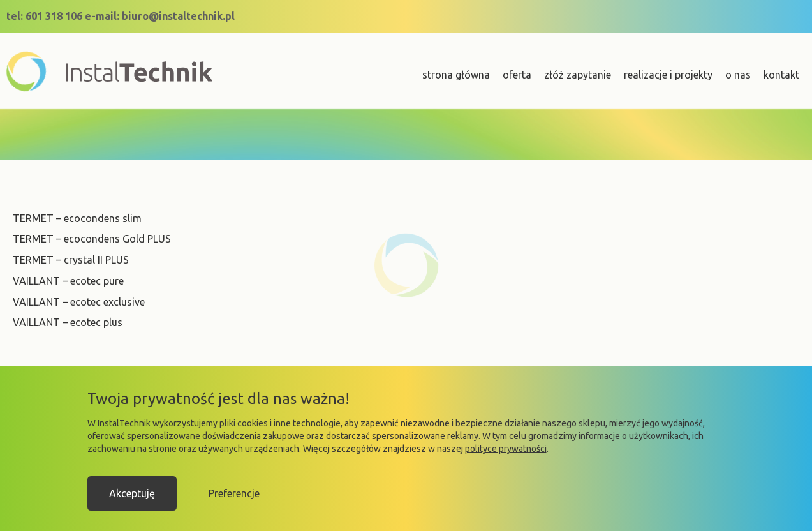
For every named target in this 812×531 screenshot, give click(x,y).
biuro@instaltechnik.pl (178, 16)
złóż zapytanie (578, 75)
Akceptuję (132, 493)
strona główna (456, 75)
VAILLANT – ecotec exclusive (79, 302)
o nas (738, 75)
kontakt (781, 75)
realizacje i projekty (668, 75)
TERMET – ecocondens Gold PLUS (92, 239)
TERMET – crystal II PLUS (71, 260)
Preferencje (234, 493)
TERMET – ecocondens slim (77, 218)
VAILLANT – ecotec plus (68, 322)
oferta (517, 75)
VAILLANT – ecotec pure (68, 281)
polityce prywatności (506, 449)
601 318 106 (54, 16)
